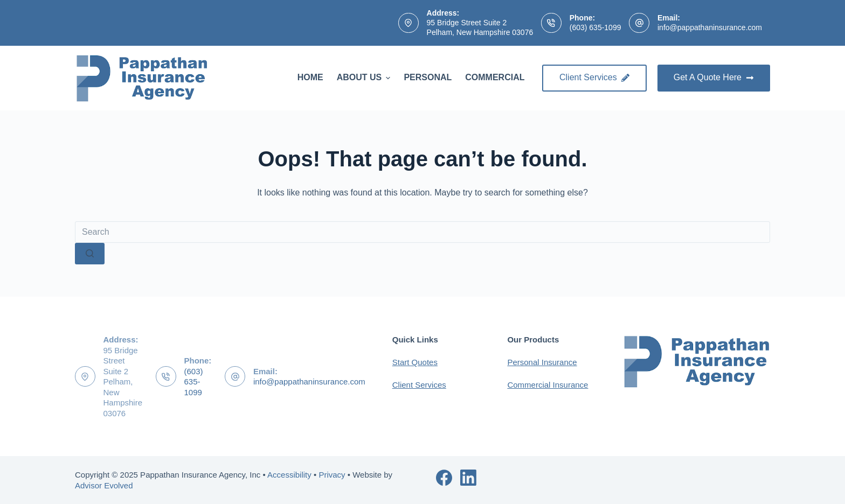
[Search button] (90, 254)
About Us (365, 78)
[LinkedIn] (468, 478)
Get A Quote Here (714, 77)
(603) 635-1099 (595, 27)
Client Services (594, 77)
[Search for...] (422, 232)
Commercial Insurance (548, 385)
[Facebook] (444, 478)
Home (310, 77)
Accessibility (289, 475)
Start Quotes (415, 362)
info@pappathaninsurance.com (710, 27)
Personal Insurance (542, 362)
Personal (428, 77)
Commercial (495, 77)
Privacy (332, 475)
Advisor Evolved (104, 485)
